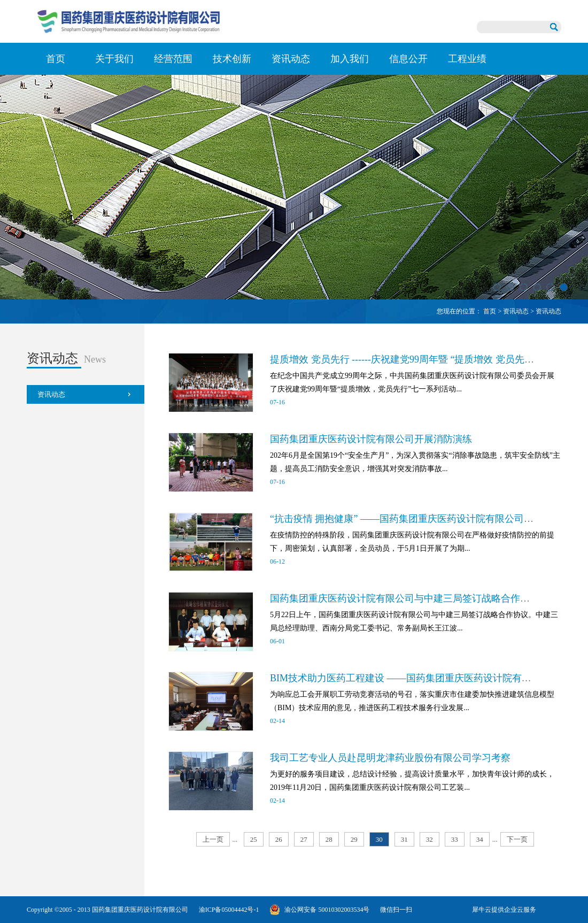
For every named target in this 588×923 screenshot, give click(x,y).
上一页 (213, 839)
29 (354, 839)
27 (304, 839)
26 (279, 839)
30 (379, 839)
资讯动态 (516, 311)
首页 (56, 59)
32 (430, 839)
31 (404, 839)
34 (480, 839)
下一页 (517, 839)
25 (254, 839)
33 (455, 839)
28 (329, 839)
